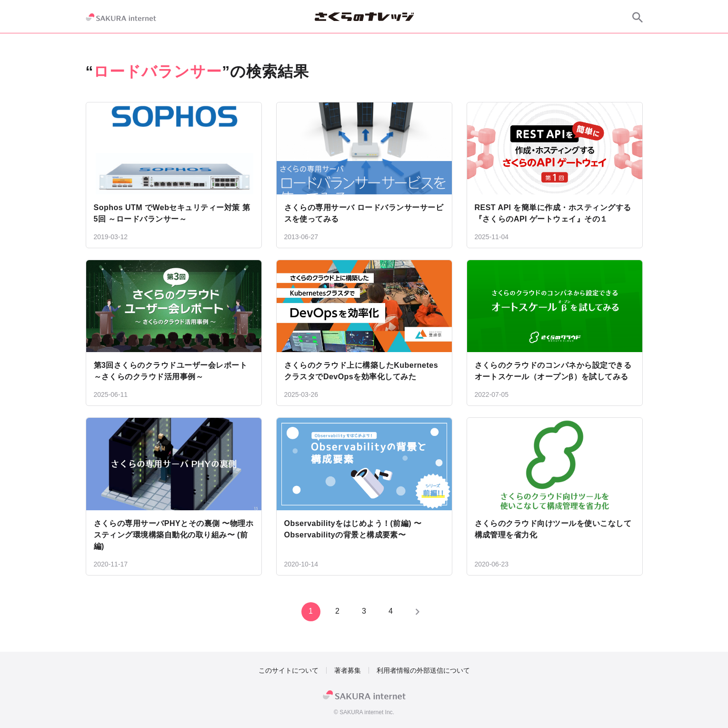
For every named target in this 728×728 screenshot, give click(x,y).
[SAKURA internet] (121, 17)
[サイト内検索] (638, 17)
